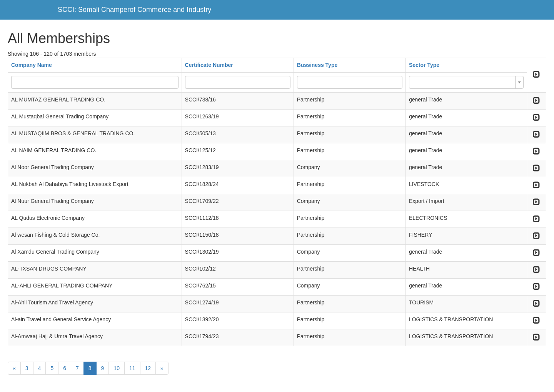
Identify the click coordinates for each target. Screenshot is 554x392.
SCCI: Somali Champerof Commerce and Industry (134, 10)
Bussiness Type (317, 65)
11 (132, 368)
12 (148, 368)
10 (117, 368)
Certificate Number (209, 65)
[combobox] (466, 82)
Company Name (32, 65)
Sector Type (424, 65)
